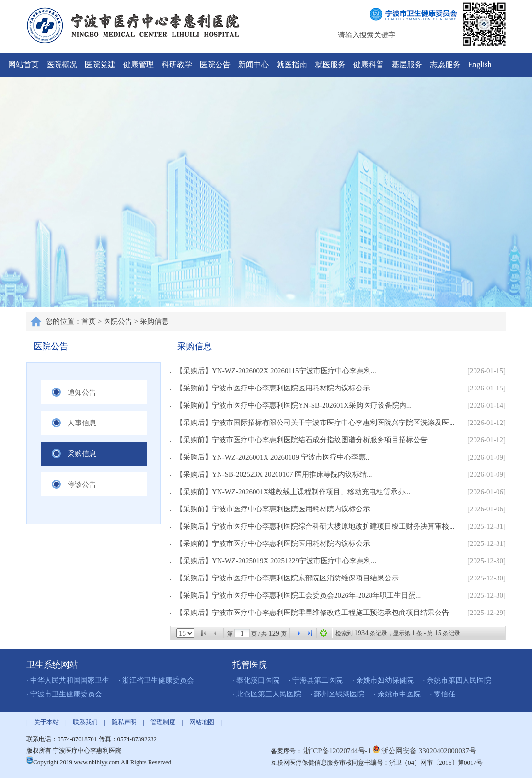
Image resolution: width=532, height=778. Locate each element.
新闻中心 (254, 65)
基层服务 (407, 65)
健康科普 (369, 65)
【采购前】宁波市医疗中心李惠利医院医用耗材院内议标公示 (270, 388)
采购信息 (154, 321)
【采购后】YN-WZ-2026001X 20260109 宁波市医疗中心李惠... (271, 457)
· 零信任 (443, 694)
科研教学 (177, 65)
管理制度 (163, 722)
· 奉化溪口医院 (256, 680)
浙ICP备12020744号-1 (338, 751)
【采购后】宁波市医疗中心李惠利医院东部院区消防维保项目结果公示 (284, 578)
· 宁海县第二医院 (316, 680)
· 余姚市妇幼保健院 (383, 680)
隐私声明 (124, 722)
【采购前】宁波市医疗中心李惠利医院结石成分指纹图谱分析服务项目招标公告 (299, 440)
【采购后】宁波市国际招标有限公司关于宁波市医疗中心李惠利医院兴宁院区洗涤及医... (312, 423)
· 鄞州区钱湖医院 (338, 694)
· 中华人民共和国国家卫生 (68, 680)
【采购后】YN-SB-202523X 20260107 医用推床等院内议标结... (271, 474)
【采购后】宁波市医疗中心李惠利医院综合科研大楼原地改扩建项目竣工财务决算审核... (312, 526)
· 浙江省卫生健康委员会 (157, 680)
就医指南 (292, 65)
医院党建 (100, 65)
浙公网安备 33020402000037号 (429, 751)
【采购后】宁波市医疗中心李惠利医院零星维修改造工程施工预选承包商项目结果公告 (310, 613)
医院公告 (215, 65)
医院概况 (62, 65)
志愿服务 (445, 65)
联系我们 (85, 722)
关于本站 (46, 722)
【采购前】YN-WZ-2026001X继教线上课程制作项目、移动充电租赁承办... (290, 492)
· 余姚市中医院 (397, 694)
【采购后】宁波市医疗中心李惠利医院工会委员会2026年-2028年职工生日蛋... (295, 595)
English (480, 65)
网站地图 (202, 722)
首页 (89, 321)
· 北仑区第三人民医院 (267, 694)
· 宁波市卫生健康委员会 (64, 694)
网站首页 (23, 65)
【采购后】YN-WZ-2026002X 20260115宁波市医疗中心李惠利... (273, 371)
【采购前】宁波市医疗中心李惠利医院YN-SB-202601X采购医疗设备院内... (291, 405)
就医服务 (330, 65)
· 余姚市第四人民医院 (457, 680)
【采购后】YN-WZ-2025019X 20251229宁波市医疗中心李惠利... (273, 561)
